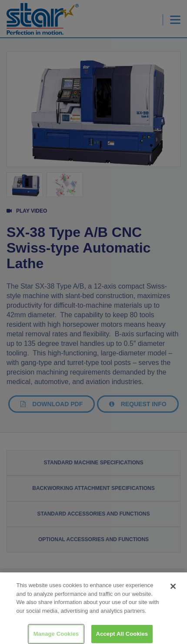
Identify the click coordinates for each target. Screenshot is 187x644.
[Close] (173, 590)
